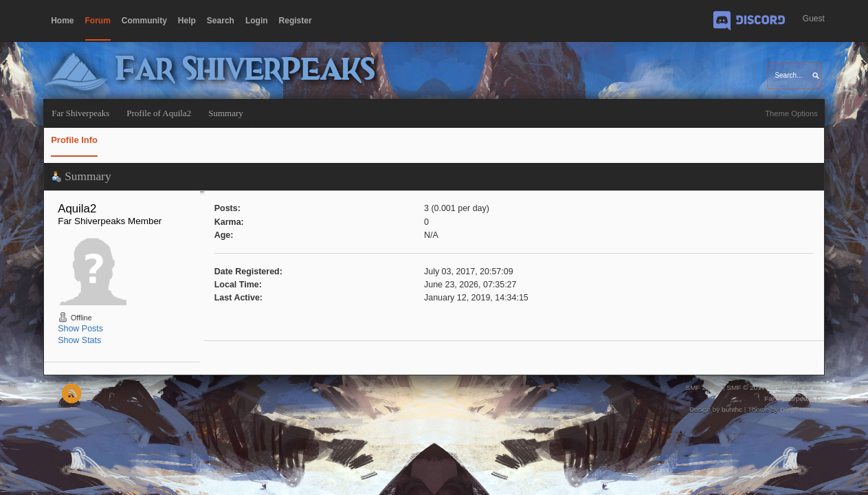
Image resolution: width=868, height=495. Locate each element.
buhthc (732, 409)
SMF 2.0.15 (704, 387)
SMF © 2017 (746, 387)
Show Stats (79, 340)
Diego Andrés (801, 409)
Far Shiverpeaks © (793, 398)
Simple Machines (795, 387)
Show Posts (80, 329)
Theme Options (791, 113)
